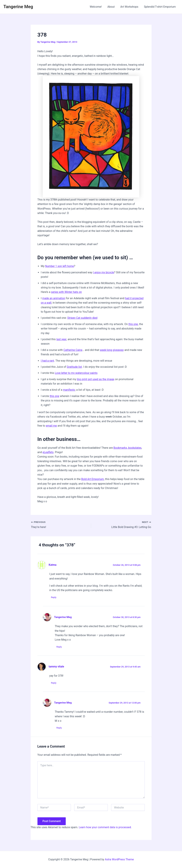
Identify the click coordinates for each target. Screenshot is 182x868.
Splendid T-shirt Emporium (160, 7)
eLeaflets (48, 452)
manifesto (69, 390)
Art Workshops (130, 7)
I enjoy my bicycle (104, 272)
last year (61, 339)
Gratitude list (74, 367)
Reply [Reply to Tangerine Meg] (59, 647)
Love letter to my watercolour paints (77, 373)
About (112, 7)
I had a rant (48, 361)
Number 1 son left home (60, 266)
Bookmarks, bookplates (128, 448)
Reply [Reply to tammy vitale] (54, 683)
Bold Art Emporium (93, 479)
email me (51, 426)
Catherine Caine (73, 350)
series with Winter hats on (67, 292)
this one (133, 324)
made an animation (54, 298)
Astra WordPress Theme (119, 859)
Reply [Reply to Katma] (54, 597)
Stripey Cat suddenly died (83, 318)
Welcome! (97, 7)
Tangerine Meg (18, 7)
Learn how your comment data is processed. (106, 827)
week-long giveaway (112, 350)
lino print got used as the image (96, 379)
